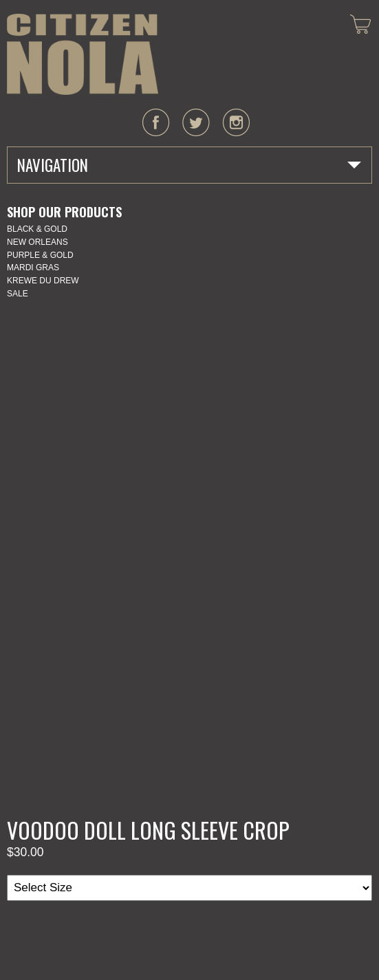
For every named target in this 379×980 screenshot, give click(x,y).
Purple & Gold (40, 255)
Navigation (53, 165)
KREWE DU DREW (43, 281)
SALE (18, 294)
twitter (196, 122)
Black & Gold (37, 229)
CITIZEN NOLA (83, 54)
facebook (156, 122)
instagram (236, 122)
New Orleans (37, 242)
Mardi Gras (33, 268)
